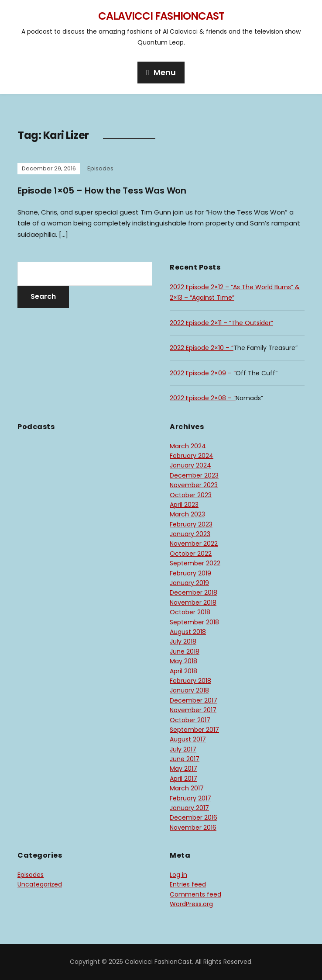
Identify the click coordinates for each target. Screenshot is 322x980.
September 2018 (194, 622)
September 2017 (194, 730)
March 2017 (187, 788)
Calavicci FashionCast (161, 16)
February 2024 (192, 456)
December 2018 (194, 592)
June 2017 (185, 759)
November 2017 (193, 710)
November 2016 (193, 828)
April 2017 (183, 779)
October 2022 (191, 554)
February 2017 (190, 798)
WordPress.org (191, 904)
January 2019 (189, 583)
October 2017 (190, 720)
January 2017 (189, 808)
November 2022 (194, 544)
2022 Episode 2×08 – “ (203, 398)
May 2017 (183, 769)
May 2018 (183, 661)
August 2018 (188, 632)
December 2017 (194, 700)
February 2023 (191, 524)
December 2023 (194, 475)
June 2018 (185, 651)
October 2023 (191, 495)
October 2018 (190, 612)
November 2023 (194, 485)
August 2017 (188, 739)
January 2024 (190, 465)
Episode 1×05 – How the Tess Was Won (102, 190)
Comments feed (195, 894)
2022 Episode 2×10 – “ (202, 348)
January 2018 (189, 690)
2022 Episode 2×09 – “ (203, 373)
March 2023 (187, 514)
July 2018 (183, 641)
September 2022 (195, 563)
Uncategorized (40, 884)
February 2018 (190, 681)
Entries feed (188, 884)
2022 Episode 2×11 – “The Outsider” (221, 323)
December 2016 (194, 817)
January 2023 (190, 534)
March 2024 (188, 446)
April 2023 (184, 505)
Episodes (100, 168)
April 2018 (183, 671)
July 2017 (183, 749)
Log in (178, 875)
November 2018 (193, 603)
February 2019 (190, 573)
